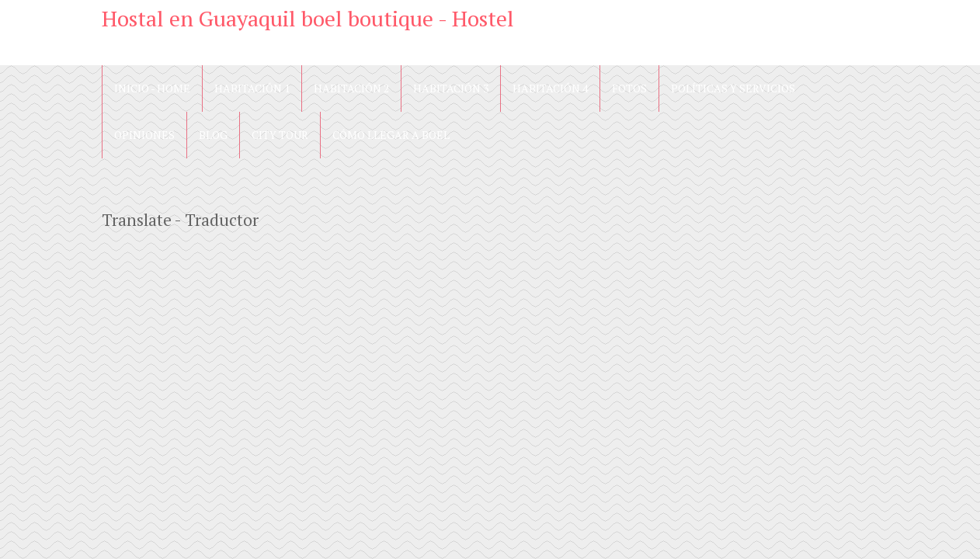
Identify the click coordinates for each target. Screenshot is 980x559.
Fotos (629, 88)
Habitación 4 (550, 88)
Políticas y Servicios (733, 88)
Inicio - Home (152, 88)
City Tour (280, 135)
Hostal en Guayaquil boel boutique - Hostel (308, 18)
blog (213, 135)
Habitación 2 (351, 88)
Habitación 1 (252, 88)
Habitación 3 (451, 88)
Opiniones (144, 135)
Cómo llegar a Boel (391, 135)
